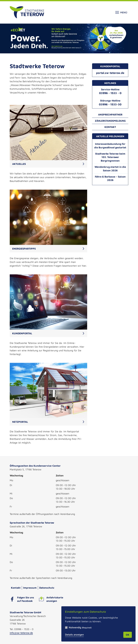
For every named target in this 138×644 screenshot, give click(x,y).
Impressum (30, 588)
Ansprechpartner (110, 115)
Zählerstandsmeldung (110, 121)
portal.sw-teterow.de (110, 73)
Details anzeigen (74, 635)
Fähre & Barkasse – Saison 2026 (110, 178)
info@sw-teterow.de (21, 633)
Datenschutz (47, 588)
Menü (121, 12)
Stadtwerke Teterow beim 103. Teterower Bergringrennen (110, 157)
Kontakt (110, 127)
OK (128, 635)
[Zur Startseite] (27, 12)
